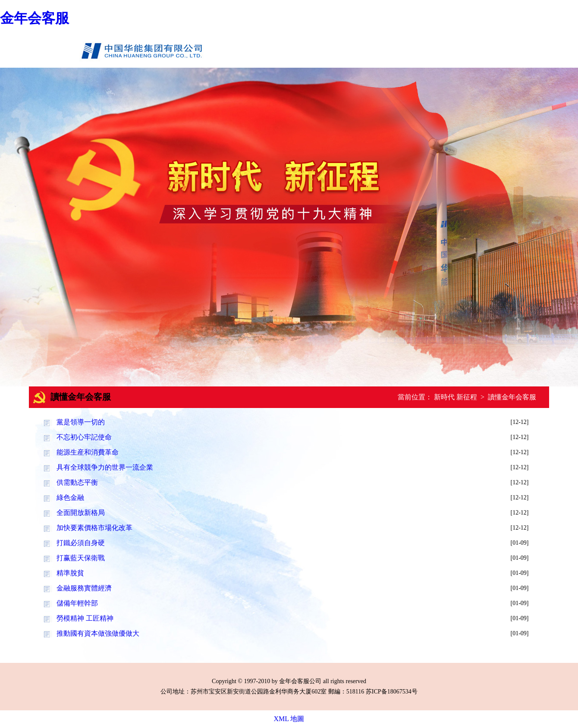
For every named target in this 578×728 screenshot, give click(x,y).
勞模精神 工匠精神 (85, 618)
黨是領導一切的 (81, 422)
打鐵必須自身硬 (81, 543)
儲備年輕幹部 (77, 603)
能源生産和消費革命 (88, 452)
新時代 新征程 (455, 397)
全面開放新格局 (81, 513)
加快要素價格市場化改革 (94, 528)
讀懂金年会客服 (512, 397)
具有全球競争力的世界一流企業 (105, 467)
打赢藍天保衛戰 (81, 558)
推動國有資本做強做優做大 (98, 633)
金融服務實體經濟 (84, 588)
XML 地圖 (289, 719)
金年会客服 (35, 18)
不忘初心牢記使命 (84, 437)
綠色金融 (70, 497)
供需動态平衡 (77, 482)
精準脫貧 (70, 573)
